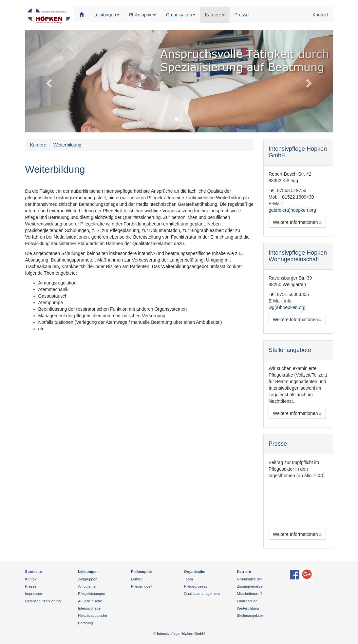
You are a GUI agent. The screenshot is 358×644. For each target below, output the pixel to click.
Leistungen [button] (107, 15)
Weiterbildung (248, 608)
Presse (242, 15)
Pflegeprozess (195, 586)
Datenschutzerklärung (43, 601)
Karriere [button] (217, 14)
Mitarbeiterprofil (249, 594)
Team (188, 579)
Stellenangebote (250, 615)
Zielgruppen (88, 579)
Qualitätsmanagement (202, 594)
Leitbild (137, 579)
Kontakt (320, 15)
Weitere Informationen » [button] (297, 222)
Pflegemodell (142, 586)
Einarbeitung (247, 601)
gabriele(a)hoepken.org (292, 210)
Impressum (34, 594)
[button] (48, 81)
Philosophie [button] (142, 15)
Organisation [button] (180, 15)
